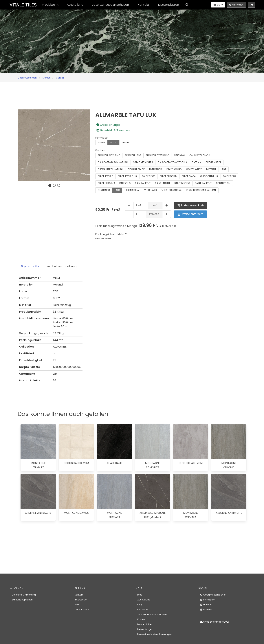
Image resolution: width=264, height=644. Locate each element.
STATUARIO (104, 190)
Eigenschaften (31, 266)
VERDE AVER (151, 190)
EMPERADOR (156, 169)
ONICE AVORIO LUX (128, 176)
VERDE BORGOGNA (172, 190)
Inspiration (143, 610)
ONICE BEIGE (148, 176)
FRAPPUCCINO (174, 169)
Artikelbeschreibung (62, 266)
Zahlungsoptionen (22, 600)
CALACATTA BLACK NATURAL (113, 162)
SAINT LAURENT (182, 183)
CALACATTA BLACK (200, 155)
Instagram (208, 600)
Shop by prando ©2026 (215, 622)
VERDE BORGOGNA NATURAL (201, 190)
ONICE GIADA (189, 176)
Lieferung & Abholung (24, 595)
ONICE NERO (229, 176)
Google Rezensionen (213, 595)
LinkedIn (206, 605)
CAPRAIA (196, 162)
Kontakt (143, 5)
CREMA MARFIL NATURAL (111, 169)
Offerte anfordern (191, 214)
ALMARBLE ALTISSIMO (109, 155)
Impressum (81, 600)
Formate (101, 138)
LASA (224, 169)
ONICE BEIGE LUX (168, 176)
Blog (140, 595)
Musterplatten (168, 5)
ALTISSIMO (179, 155)
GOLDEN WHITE (194, 169)
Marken (47, 78)
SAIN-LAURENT (143, 183)
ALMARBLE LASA (133, 155)
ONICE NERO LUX (106, 183)
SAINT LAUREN (162, 183)
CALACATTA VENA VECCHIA (172, 162)
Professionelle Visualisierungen (154, 634)
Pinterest (206, 610)
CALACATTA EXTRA (143, 162)
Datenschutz (82, 610)
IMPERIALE (211, 169)
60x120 (113, 142)
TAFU (117, 190)
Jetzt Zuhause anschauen (110, 5)
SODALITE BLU (223, 183)
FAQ (139, 605)
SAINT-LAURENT (203, 183)
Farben (100, 150)
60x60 (125, 142)
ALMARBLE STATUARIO (157, 155)
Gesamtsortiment (27, 78)
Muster (101, 142)
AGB (77, 605)
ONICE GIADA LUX (209, 176)
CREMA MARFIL (213, 162)
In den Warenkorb (190, 205)
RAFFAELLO (125, 183)
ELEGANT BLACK (136, 169)
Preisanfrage (144, 629)
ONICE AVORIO (105, 176)
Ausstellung (75, 5)
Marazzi (60, 78)
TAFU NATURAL (132, 190)
